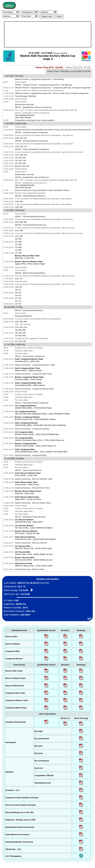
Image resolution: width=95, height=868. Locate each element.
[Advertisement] (48, 34)
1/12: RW (19, 236)
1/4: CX (18, 295)
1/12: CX (19, 279)
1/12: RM (19, 230)
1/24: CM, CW (21, 146)
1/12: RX (19, 287)
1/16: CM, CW (21, 327)
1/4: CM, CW (20, 160)
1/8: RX (18, 293)
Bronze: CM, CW (22, 166)
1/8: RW (18, 242)
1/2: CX (18, 301)
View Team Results (23, 117)
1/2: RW (18, 253)
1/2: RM (18, 250)
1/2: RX (18, 304)
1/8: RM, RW (20, 330)
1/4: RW (18, 247)
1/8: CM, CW (20, 158)
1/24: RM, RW (21, 222)
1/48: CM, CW (21, 138)
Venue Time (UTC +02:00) (49, 67)
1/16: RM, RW (21, 322)
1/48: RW (19, 207)
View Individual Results (25, 115)
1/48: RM (19, 201)
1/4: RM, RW (20, 336)
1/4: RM (18, 244)
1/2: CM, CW (20, 163)
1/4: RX (18, 298)
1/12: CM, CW (21, 155)
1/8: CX (18, 290)
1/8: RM (18, 239)
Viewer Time (78, 68)
